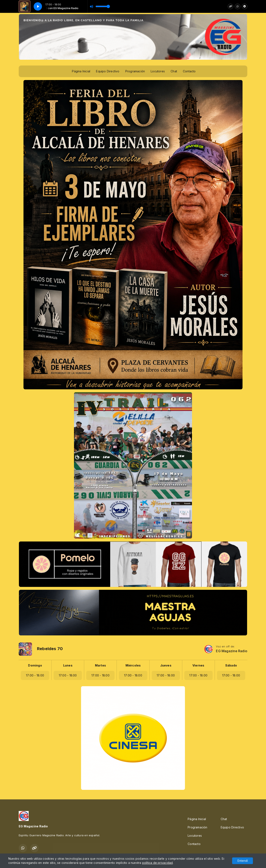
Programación (135, 71)
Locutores (158, 71)
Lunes (68, 665)
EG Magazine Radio (232, 651)
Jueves (166, 665)
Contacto (189, 71)
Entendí (243, 861)
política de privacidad (158, 863)
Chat (174, 71)
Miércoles (133, 665)
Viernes (198, 665)
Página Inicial (81, 71)
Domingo (35, 665)
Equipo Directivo (108, 71)
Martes (100, 665)
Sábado (231, 665)
